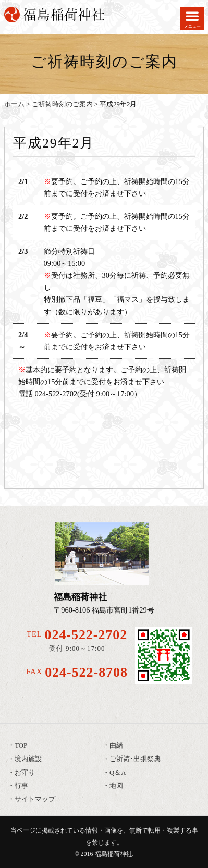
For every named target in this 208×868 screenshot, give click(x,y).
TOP (21, 745)
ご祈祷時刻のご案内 (62, 104)
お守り (25, 773)
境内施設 (28, 759)
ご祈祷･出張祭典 (135, 759)
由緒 (116, 745)
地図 (116, 786)
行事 (21, 786)
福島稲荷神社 (114, 854)
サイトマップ (35, 799)
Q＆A (118, 773)
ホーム (14, 104)
